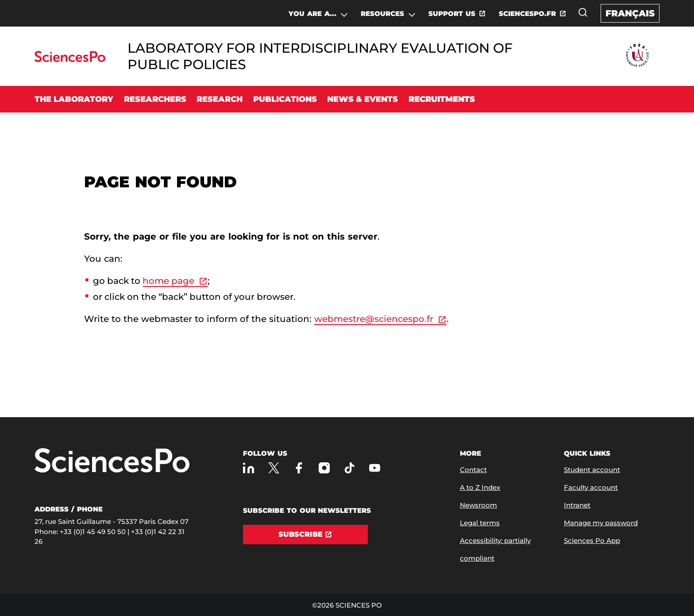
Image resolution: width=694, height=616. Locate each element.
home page (168, 281)
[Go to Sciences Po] (70, 60)
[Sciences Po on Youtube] (375, 468)
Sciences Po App (592, 540)
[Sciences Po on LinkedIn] (249, 468)
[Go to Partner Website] (637, 56)
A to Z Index (480, 487)
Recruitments (442, 99)
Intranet (577, 505)
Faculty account (591, 487)
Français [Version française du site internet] (630, 13)
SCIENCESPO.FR (527, 14)
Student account (592, 470)
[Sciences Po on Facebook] (299, 468)
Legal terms (480, 523)
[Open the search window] (583, 12)
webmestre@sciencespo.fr (374, 319)
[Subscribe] (305, 535)
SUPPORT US (452, 14)
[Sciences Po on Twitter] (274, 468)
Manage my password (601, 523)
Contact (473, 470)
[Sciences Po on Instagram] (324, 468)
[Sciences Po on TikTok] (349, 468)
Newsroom (478, 505)
